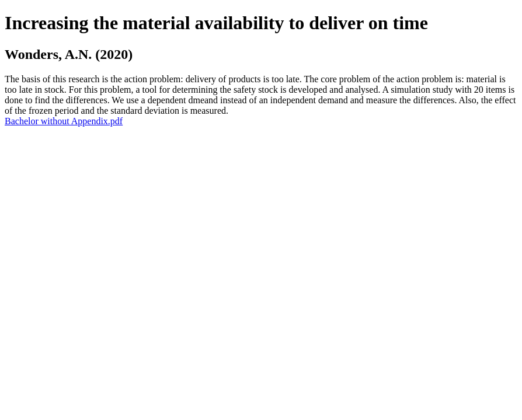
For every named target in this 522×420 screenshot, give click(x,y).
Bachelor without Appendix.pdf (64, 121)
